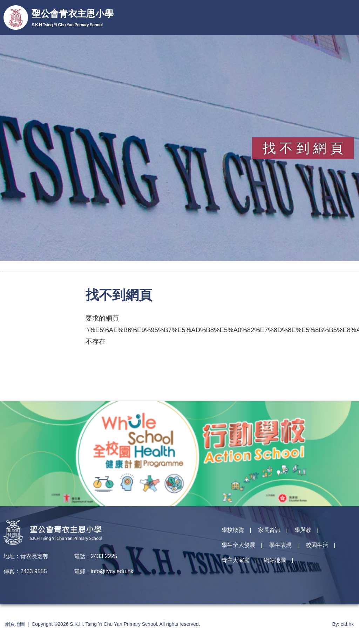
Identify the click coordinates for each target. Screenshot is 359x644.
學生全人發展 (238, 545)
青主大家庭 (236, 560)
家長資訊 (269, 530)
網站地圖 (275, 560)
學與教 (303, 530)
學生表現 (280, 545)
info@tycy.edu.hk (112, 571)
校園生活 (317, 545)
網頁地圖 (15, 624)
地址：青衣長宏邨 (26, 556)
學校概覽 (233, 530)
